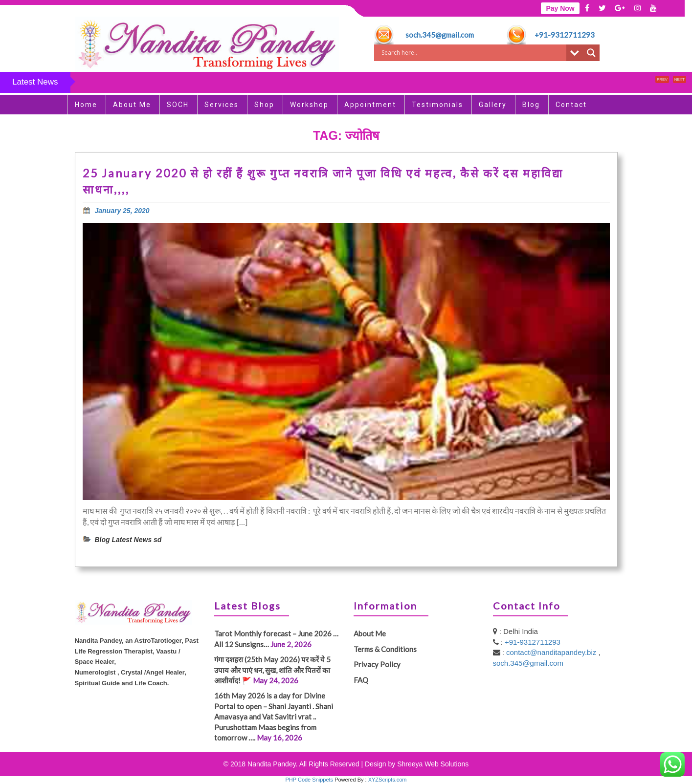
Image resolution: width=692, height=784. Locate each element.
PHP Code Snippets (309, 780)
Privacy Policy (377, 664)
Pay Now (560, 8)
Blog (531, 105)
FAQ (361, 680)
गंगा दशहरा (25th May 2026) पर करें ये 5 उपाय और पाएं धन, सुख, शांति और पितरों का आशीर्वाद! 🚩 (272, 670)
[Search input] (473, 53)
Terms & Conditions (385, 649)
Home (86, 105)
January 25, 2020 (122, 211)
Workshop (309, 105)
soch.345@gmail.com (440, 35)
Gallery (493, 105)
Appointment (370, 105)
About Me (132, 105)
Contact (571, 105)
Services (222, 105)
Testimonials (437, 105)
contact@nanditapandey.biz (552, 652)
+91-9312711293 (565, 35)
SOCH (178, 105)
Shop (264, 105)
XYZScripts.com (388, 780)
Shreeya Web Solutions (433, 764)
